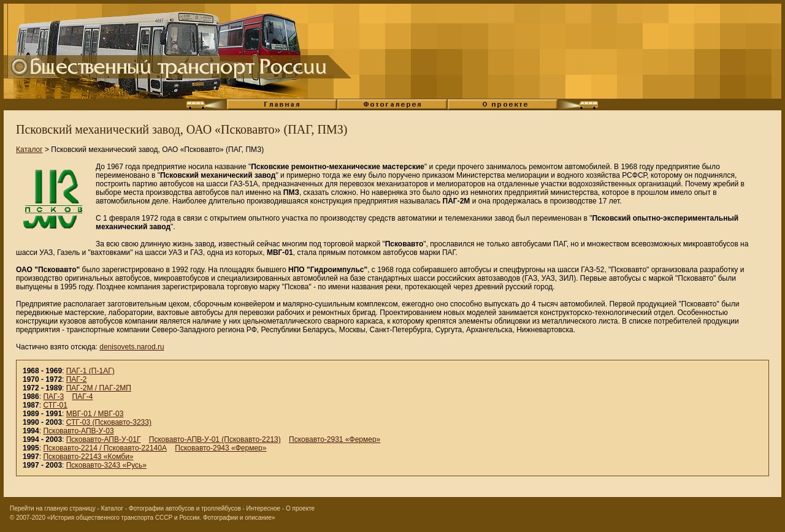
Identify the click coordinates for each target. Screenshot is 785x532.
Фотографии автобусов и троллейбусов (185, 508)
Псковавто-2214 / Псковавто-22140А (105, 448)
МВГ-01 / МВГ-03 (95, 414)
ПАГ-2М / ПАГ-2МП (99, 388)
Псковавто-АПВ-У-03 (78, 431)
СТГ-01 (55, 405)
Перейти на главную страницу (53, 508)
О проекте (300, 508)
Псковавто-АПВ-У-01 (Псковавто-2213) (215, 439)
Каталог (29, 150)
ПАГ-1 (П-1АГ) (90, 371)
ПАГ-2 (77, 379)
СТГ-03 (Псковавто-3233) (109, 422)
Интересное (264, 508)
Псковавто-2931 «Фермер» (335, 439)
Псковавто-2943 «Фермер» (220, 448)
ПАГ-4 (83, 397)
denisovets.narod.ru (132, 347)
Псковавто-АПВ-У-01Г (104, 439)
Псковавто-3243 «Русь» (106, 465)
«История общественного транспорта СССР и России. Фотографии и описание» (161, 518)
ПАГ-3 (53, 397)
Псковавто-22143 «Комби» (88, 457)
